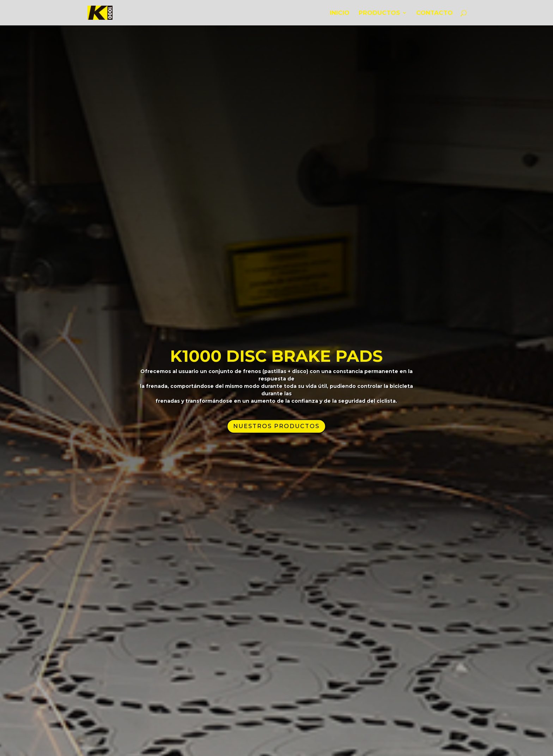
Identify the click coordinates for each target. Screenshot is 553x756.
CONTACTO (435, 13)
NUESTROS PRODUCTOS (276, 426)
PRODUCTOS (379, 13)
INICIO (340, 13)
